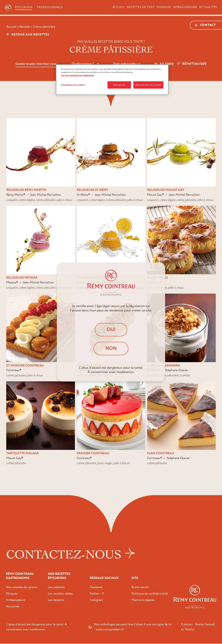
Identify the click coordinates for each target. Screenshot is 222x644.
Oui (111, 329)
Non (111, 349)
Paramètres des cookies (73, 85)
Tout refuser (119, 85)
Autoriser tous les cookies (148, 85)
